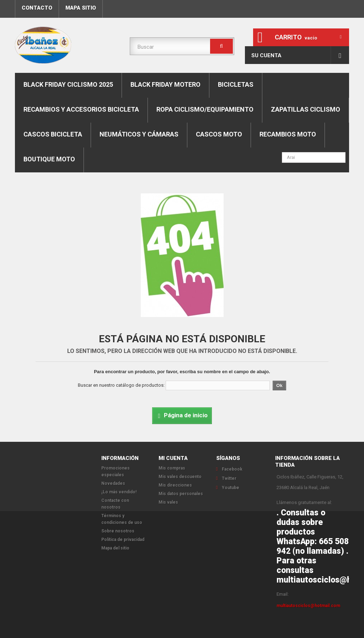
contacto (37, 8)
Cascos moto (219, 134)
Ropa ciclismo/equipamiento (205, 109)
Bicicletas (236, 84)
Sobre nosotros (118, 531)
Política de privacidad (123, 540)
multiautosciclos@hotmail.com (308, 606)
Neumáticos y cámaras (139, 134)
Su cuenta (266, 55)
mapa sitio (81, 8)
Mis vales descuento (180, 477)
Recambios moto (288, 134)
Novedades (113, 483)
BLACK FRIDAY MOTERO (165, 84)
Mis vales (168, 502)
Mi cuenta (173, 458)
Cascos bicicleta (53, 134)
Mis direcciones (175, 485)
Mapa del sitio (115, 548)
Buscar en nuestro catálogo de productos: (121, 385)
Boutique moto (49, 159)
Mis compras (172, 468)
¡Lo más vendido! (119, 492)
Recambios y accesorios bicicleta (81, 109)
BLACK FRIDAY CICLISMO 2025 (68, 84)
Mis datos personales (181, 494)
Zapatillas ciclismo (306, 109)
